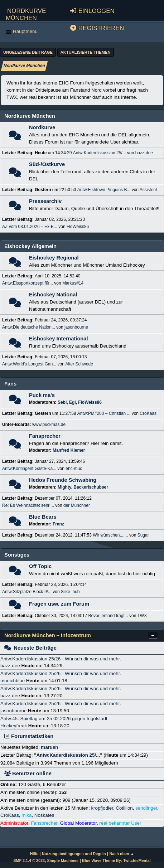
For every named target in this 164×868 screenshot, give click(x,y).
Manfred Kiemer (69, 450)
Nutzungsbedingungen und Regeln (74, 854)
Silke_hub (70, 592)
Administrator (14, 823)
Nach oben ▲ (122, 854)
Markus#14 (73, 283)
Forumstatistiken (29, 736)
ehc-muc (74, 469)
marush (49, 747)
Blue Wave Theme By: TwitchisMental (116, 860)
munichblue (13, 681)
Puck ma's (42, 395)
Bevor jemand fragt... (108, 616)
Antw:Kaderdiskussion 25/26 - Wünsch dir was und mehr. (61, 659)
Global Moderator (78, 823)
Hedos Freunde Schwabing (63, 480)
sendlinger (146, 808)
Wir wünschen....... (110, 535)
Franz (58, 524)
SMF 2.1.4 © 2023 (29, 860)
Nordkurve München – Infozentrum (48, 635)
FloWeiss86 (78, 227)
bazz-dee (144, 153)
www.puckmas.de (49, 425)
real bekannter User (120, 823)
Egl (73, 402)
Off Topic (40, 566)
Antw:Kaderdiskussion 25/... (100, 153)
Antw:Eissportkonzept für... (28, 283)
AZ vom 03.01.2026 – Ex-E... (30, 227)
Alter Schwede (79, 364)
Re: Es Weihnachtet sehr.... (28, 505)
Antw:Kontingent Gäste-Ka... (29, 469)
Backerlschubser (91, 487)
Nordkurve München (26, 13)
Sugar (143, 535)
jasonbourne (76, 327)
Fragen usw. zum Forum (59, 604)
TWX (142, 616)
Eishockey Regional (54, 258)
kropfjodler (102, 808)
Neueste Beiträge (30, 648)
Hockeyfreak (14, 726)
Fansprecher (45, 436)
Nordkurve (42, 127)
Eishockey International (59, 339)
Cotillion (124, 808)
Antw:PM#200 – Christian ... (104, 413)
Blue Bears (43, 517)
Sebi (62, 402)
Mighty (64, 487)
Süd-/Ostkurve (47, 164)
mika (26, 815)
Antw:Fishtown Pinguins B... (104, 190)
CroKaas (148, 413)
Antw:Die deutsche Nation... (29, 327)
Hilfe (34, 854)
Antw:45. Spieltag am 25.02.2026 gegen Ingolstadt (54, 719)
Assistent (148, 190)
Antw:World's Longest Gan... (29, 364)
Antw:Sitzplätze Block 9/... (27, 592)
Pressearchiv (45, 201)
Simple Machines (63, 860)
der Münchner (77, 505)
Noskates (44, 815)
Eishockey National (53, 295)
